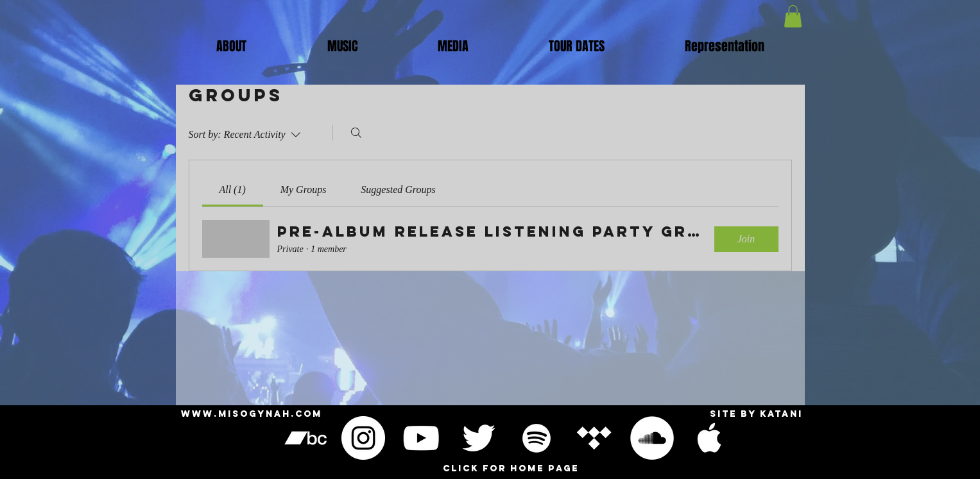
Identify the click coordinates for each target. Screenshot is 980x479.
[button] (342, 46)
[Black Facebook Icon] (768, 438)
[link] (232, 189)
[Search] (356, 133)
